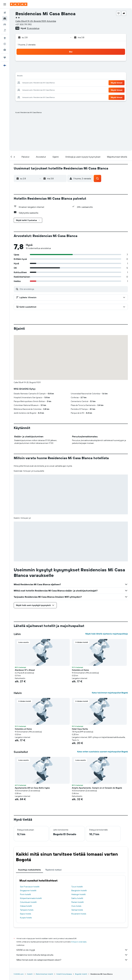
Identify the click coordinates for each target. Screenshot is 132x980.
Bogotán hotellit (81, 974)
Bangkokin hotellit (79, 890)
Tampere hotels (27, 910)
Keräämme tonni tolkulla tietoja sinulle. (72, 955)
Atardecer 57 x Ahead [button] (25, 670)
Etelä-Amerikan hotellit (44, 974)
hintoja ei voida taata (79, 942)
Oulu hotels (76, 906)
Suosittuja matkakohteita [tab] (29, 870)
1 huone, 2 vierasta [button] (27, 45)
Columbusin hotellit (28, 902)
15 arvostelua (33, 28)
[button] (5, 4)
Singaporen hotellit (28, 890)
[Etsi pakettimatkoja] (5, 30)
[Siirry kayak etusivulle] (19, 4)
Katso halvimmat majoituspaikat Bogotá (110, 693)
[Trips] (5, 58)
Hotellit (30, 974)
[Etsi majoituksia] (5, 19)
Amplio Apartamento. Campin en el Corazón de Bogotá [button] (97, 788)
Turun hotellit (77, 887)
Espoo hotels (25, 914)
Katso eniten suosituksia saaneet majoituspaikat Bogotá (103, 752)
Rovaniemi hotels (79, 914)
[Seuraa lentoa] (5, 44)
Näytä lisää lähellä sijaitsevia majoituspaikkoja (107, 634)
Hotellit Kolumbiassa (64, 974)
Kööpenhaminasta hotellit (31, 898)
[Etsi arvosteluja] (73, 289)
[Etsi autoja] (5, 24)
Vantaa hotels (77, 910)
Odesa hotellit (26, 906)
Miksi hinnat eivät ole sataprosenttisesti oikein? (72, 960)
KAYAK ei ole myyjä (72, 950)
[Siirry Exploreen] (5, 38)
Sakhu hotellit (77, 898)
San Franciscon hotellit (30, 887)
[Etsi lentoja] (5, 13)
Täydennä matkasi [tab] (53, 870)
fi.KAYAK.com (19, 974)
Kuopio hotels (26, 918)
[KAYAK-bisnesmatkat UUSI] (5, 50)
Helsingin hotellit (78, 894)
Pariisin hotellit (78, 902)
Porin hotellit (25, 894)
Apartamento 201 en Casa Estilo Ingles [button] (32, 788)
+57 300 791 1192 (24, 24)
